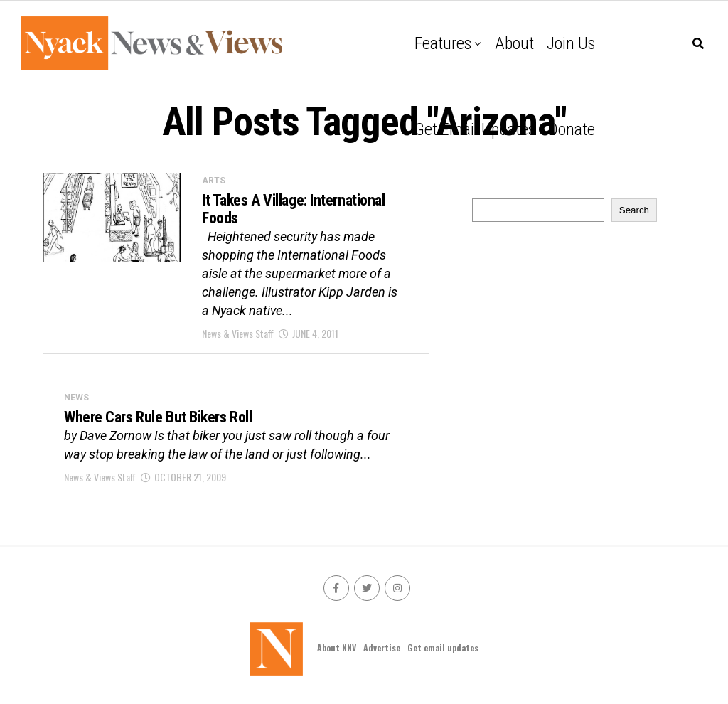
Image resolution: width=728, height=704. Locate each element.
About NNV (337, 647)
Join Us (571, 43)
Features (443, 43)
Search (634, 210)
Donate (572, 129)
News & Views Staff (238, 333)
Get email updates (475, 129)
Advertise (382, 647)
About (514, 43)
